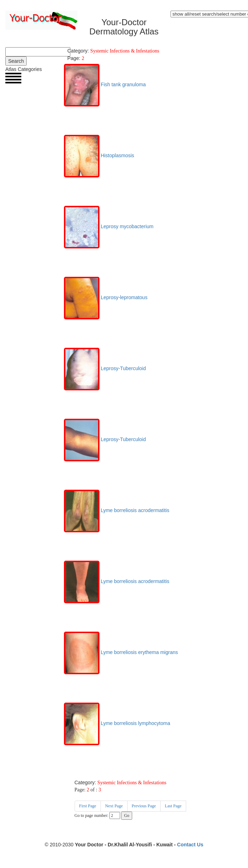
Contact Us (190, 845)
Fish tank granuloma (105, 84)
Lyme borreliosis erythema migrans (121, 652)
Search (16, 61)
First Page (88, 806)
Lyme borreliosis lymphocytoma (117, 723)
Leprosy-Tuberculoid (105, 368)
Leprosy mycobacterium (109, 226)
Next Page (114, 806)
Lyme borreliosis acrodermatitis (117, 510)
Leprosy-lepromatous (106, 297)
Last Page (173, 806)
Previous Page (144, 806)
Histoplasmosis (99, 155)
